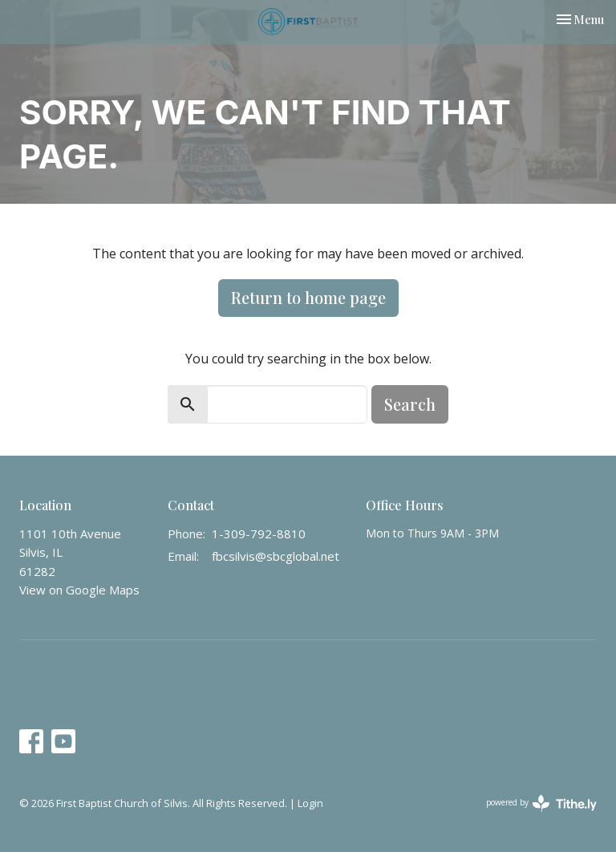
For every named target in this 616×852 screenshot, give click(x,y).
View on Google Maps (79, 590)
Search (410, 404)
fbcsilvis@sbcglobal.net (276, 556)
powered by (541, 803)
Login (310, 803)
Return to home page (308, 297)
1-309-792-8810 (259, 534)
